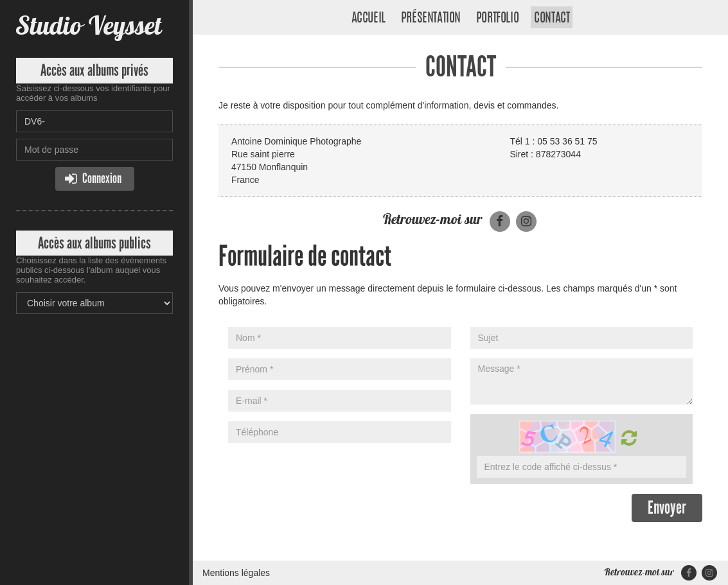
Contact (552, 19)
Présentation (431, 19)
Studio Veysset (89, 25)
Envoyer (667, 508)
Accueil (368, 19)
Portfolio (497, 19)
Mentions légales (236, 573)
